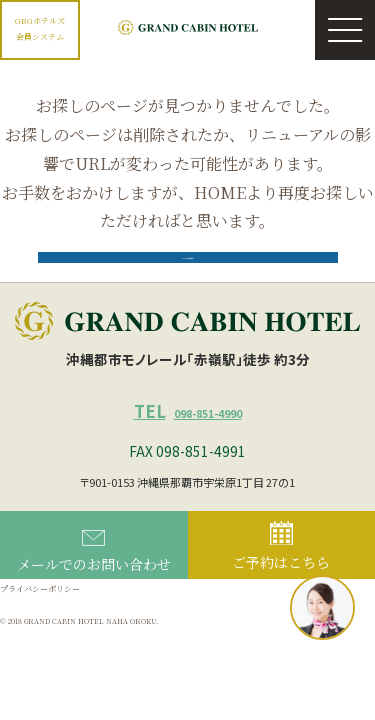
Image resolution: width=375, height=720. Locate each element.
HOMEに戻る (188, 278)
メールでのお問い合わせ (94, 591)
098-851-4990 (188, 447)
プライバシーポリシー (50, 628)
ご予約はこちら (281, 588)
